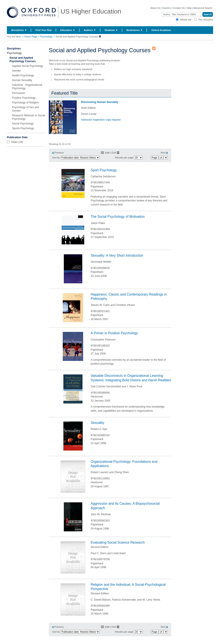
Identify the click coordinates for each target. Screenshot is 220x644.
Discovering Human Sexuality (100, 102)
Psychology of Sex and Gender (25, 109)
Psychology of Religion (25, 103)
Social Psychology (23, 124)
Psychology (46, 37)
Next (163, 153)
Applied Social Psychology (27, 66)
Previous (59, 153)
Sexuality (98, 423)
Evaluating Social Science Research (118, 542)
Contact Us (179, 8)
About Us (155, 8)
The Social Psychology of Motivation (118, 217)
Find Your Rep (44, 30)
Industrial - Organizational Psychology (27, 87)
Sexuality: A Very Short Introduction (117, 255)
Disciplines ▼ (19, 30)
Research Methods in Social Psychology (28, 117)
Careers (167, 8)
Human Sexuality (22, 80)
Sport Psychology (104, 170)
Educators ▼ (68, 30)
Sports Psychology (23, 128)
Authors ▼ (90, 30)
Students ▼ (111, 30)
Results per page (124, 158)
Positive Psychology (24, 98)
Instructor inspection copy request (101, 120)
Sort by (56, 158)
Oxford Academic (161, 30)
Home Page (31, 37)
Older (14, 142)
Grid (114, 153)
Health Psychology (23, 75)
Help (189, 8)
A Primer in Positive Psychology (114, 333)
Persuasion (19, 93)
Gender (16, 71)
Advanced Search (203, 8)
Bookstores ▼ (135, 30)
